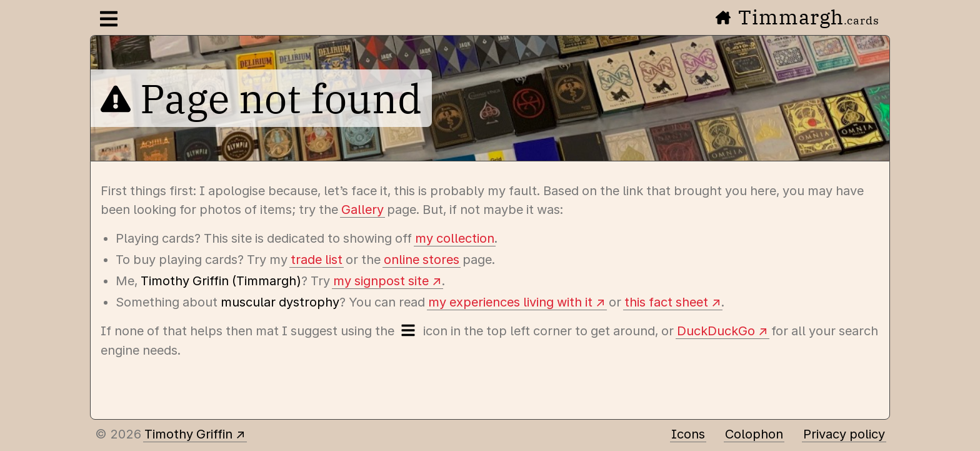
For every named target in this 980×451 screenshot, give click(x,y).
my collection (455, 238)
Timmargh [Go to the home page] (797, 17)
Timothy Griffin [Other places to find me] (188, 434)
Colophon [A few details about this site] (754, 434)
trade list (317, 260)
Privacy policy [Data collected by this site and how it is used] (844, 434)
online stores (422, 260)
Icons (688, 434)
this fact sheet (666, 302)
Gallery (362, 210)
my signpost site (381, 281)
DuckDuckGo (716, 331)
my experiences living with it (510, 302)
